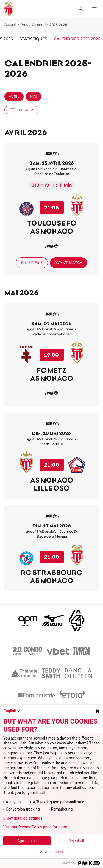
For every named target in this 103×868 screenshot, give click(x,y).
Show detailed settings (23, 818)
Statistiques (33, 39)
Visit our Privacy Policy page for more (35, 827)
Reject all (76, 841)
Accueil (10, 25)
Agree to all (27, 841)
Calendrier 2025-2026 (77, 39)
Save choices (52, 852)
